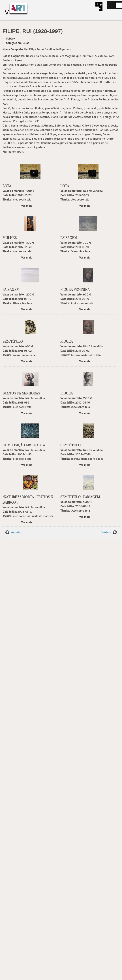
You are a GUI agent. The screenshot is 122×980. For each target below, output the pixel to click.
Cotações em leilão (18, 43)
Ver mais (27, 206)
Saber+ (11, 39)
